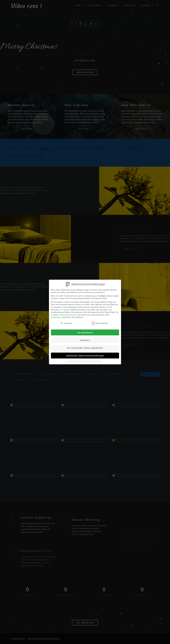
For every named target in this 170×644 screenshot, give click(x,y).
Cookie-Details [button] (73, 361)
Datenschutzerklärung (68, 315)
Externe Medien (100, 323)
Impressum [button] (98, 361)
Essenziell (66, 323)
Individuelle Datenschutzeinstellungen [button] (85, 356)
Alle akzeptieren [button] (85, 332)
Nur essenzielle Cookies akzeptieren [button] (85, 348)
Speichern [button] (85, 340)
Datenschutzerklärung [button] (86, 361)
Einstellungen (56, 317)
